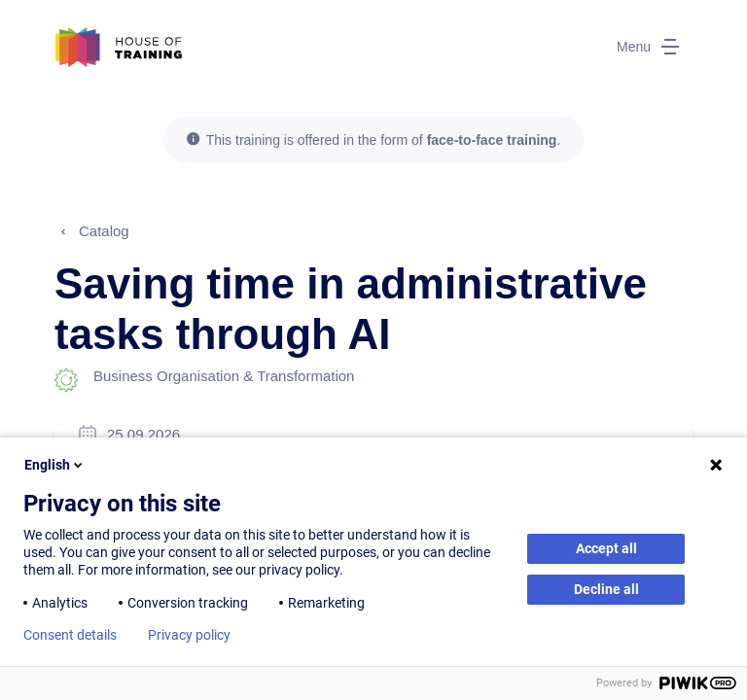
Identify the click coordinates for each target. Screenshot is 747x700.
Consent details (70, 635)
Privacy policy (189, 635)
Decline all (606, 589)
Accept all (606, 548)
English (55, 465)
